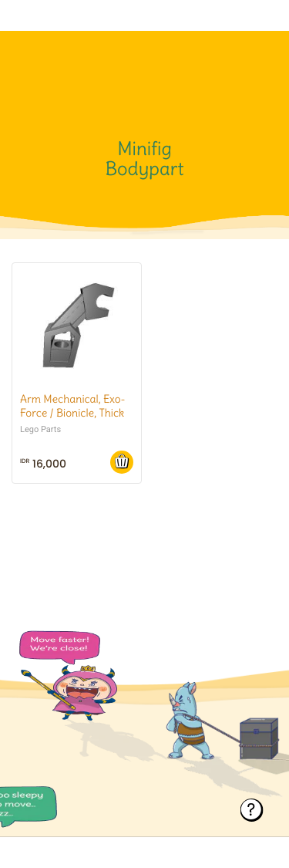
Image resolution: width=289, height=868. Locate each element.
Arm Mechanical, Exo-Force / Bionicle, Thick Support (73, 413)
